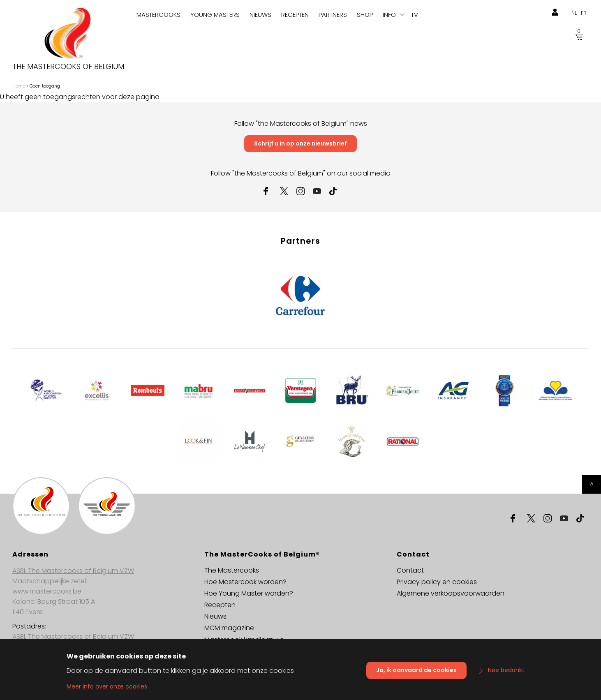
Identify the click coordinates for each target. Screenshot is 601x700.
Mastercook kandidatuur (244, 640)
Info (389, 15)
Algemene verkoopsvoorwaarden (451, 593)
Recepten (295, 15)
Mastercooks (158, 15)
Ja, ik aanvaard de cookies (416, 673)
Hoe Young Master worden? (249, 593)
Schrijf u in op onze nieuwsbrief (300, 143)
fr (584, 13)
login (555, 12)
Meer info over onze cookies (107, 690)
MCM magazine (229, 628)
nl (574, 13)
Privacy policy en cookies (437, 582)
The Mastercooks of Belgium (68, 67)
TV (415, 15)
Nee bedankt (506, 673)
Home (19, 86)
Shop (365, 15)
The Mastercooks (232, 570)
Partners (333, 15)
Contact (410, 570)
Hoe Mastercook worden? (245, 582)
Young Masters (215, 15)
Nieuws (260, 15)
